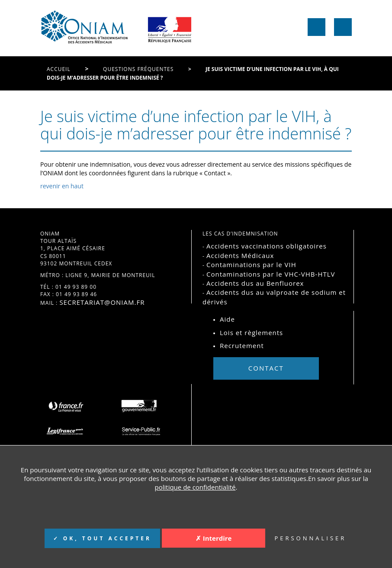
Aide (227, 319)
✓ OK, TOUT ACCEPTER (102, 538)
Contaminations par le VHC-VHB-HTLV (271, 274)
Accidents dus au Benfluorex (255, 283)
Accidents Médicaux (240, 255)
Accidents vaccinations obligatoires (267, 246)
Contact (266, 368)
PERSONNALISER (310, 538)
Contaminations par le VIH (251, 265)
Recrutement (242, 345)
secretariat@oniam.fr (102, 302)
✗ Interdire (214, 538)
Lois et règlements (251, 332)
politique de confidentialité (195, 487)
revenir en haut (62, 186)
